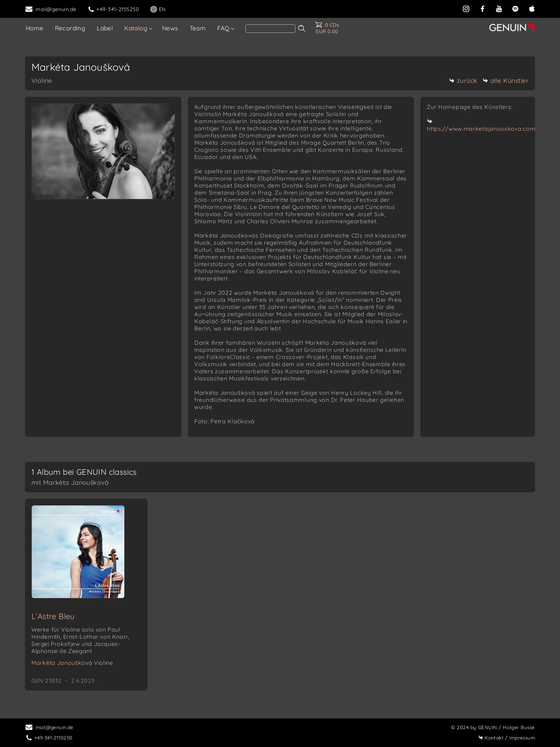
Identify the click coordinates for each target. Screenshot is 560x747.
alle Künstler (506, 81)
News (170, 28)
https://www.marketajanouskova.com (481, 129)
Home (35, 28)
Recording (70, 28)
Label (105, 28)
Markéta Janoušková (72, 663)
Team (198, 28)
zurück (463, 81)
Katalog (136, 28)
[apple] (532, 9)
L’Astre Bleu (53, 616)
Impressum (507, 738)
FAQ (223, 28)
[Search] (270, 29)
